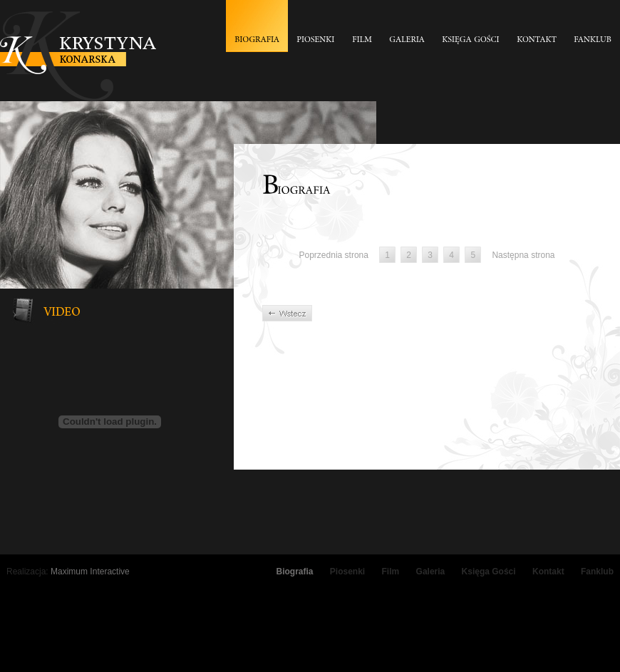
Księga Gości (489, 572)
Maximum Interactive (90, 572)
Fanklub (597, 572)
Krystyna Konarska (78, 56)
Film (391, 572)
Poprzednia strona (334, 255)
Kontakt (548, 572)
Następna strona (523, 255)
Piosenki (347, 572)
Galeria (431, 572)
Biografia (294, 572)
